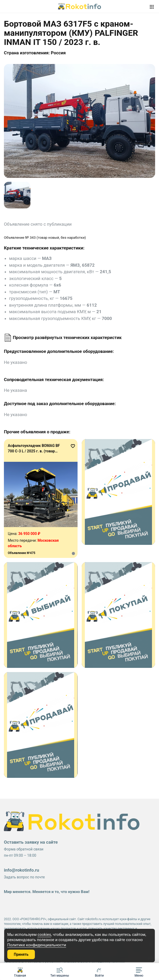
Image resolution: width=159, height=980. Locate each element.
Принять (21, 954)
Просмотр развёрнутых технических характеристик (63, 337)
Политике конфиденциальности (37, 945)
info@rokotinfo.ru (21, 870)
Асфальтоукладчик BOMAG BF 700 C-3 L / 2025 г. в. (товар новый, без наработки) (34, 451)
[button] (139, 972)
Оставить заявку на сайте (31, 842)
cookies (44, 935)
